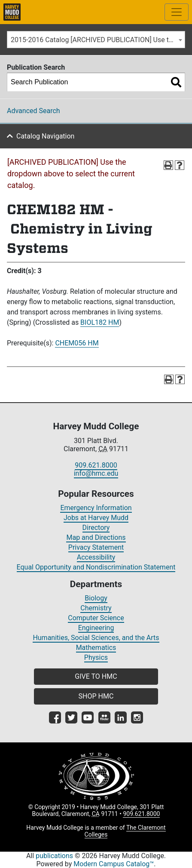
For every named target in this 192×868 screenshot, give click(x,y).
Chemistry (96, 608)
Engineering (96, 628)
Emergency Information (96, 508)
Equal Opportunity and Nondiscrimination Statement (96, 567)
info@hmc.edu (96, 473)
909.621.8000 (96, 465)
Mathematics (96, 648)
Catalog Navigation (45, 136)
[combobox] (96, 40)
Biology (96, 598)
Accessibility (96, 557)
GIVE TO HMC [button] (96, 676)
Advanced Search (34, 111)
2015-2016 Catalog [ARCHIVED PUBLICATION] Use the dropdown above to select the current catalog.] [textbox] (98, 40)
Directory (96, 528)
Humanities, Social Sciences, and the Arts (96, 638)
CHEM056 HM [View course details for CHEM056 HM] (77, 343)
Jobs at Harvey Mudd (96, 518)
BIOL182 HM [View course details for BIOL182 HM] (100, 322)
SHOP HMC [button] (96, 696)
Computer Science (96, 618)
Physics (96, 657)
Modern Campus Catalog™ (114, 864)
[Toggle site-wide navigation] (177, 12)
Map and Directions (96, 537)
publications (54, 856)
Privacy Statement (96, 547)
